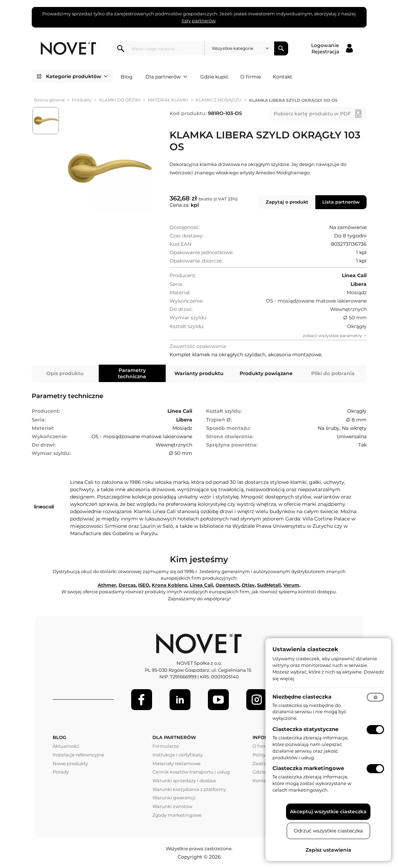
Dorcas (127, 585)
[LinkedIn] (180, 700)
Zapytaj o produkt (287, 202)
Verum (291, 585)
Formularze (166, 746)
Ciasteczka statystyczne (305, 729)
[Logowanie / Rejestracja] (332, 48)
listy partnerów (199, 21)
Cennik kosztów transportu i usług (191, 772)
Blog (127, 77)
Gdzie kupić (214, 77)
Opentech (227, 585)
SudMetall (269, 585)
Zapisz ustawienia (328, 850)
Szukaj (281, 48)
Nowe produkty (70, 763)
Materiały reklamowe (177, 763)
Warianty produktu (199, 373)
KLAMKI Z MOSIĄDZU (219, 100)
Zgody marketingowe (177, 815)
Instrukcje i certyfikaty (178, 755)
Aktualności (66, 746)
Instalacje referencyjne (78, 755)
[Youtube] (218, 700)
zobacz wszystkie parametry (332, 336)
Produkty (82, 100)
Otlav (248, 585)
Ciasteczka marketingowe (308, 768)
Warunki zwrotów (172, 806)
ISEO (144, 585)
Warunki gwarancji (174, 798)
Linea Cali (201, 585)
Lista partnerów (341, 202)
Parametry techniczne (132, 373)
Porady (61, 772)
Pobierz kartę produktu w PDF (312, 114)
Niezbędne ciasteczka (302, 697)
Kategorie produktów (77, 76)
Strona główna (49, 100)
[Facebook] (142, 700)
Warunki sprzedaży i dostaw (184, 781)
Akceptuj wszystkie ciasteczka (328, 812)
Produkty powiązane (266, 373)
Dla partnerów (166, 77)
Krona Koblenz (170, 585)
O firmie (251, 77)
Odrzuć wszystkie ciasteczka (328, 831)
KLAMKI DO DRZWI (120, 100)
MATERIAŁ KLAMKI (168, 100)
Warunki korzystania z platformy (189, 789)
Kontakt (283, 77)
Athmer (107, 585)
